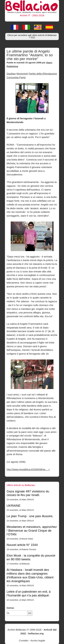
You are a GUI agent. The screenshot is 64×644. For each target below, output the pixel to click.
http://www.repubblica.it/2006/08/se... (27, 469)
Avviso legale (38, 640)
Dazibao (11, 74)
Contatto (24, 640)
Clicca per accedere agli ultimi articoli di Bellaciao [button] (32, 36)
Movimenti (22, 74)
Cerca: (10, 608)
